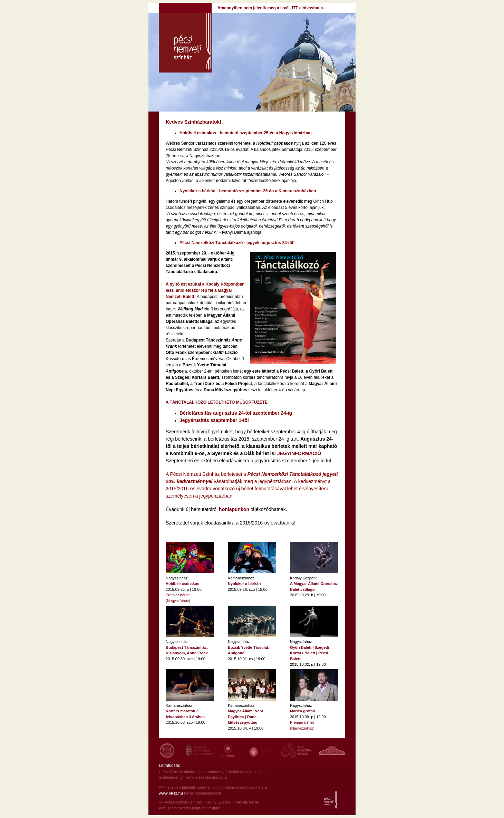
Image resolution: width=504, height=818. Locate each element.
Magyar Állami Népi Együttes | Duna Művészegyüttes (245, 717)
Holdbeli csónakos (182, 584)
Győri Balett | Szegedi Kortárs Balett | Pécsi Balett (309, 653)
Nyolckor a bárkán (244, 584)
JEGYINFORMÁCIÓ (299, 453)
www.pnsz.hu (171, 793)
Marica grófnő (303, 711)
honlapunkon (234, 509)
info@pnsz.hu (247, 802)
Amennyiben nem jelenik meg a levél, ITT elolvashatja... (272, 8)
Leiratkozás (169, 766)
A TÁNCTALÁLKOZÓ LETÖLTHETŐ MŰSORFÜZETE (217, 402)
